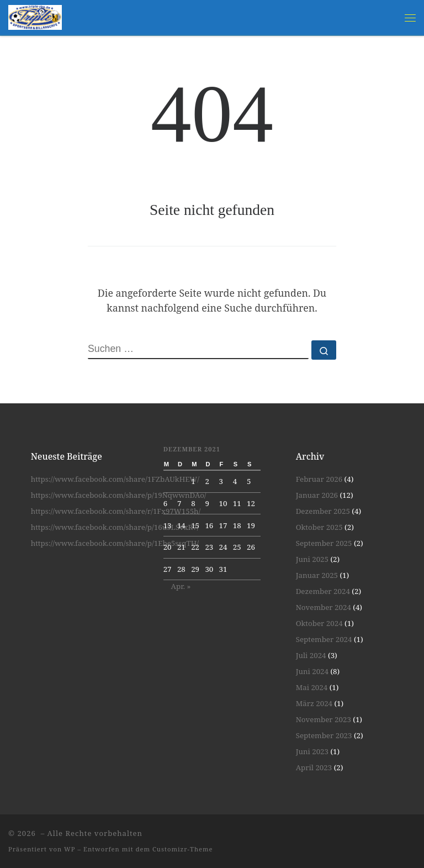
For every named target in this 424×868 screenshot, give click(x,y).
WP (70, 849)
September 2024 (324, 639)
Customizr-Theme (183, 849)
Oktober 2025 (319, 527)
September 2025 (324, 543)
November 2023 (324, 719)
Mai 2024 (312, 687)
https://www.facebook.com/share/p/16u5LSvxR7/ (115, 527)
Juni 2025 (312, 559)
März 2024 (314, 703)
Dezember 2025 (323, 511)
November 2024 (324, 607)
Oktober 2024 (319, 623)
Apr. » (181, 586)
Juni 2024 (312, 671)
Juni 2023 (312, 751)
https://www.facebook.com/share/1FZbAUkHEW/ (115, 479)
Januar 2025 (317, 575)
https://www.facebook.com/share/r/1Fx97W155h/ (116, 511)
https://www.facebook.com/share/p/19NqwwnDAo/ (119, 495)
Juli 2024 (311, 655)
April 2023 (314, 767)
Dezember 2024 (323, 591)
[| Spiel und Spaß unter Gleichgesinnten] (35, 16)
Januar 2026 (317, 495)
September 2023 (324, 735)
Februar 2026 (319, 479)
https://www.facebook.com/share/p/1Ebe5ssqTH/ (115, 543)
